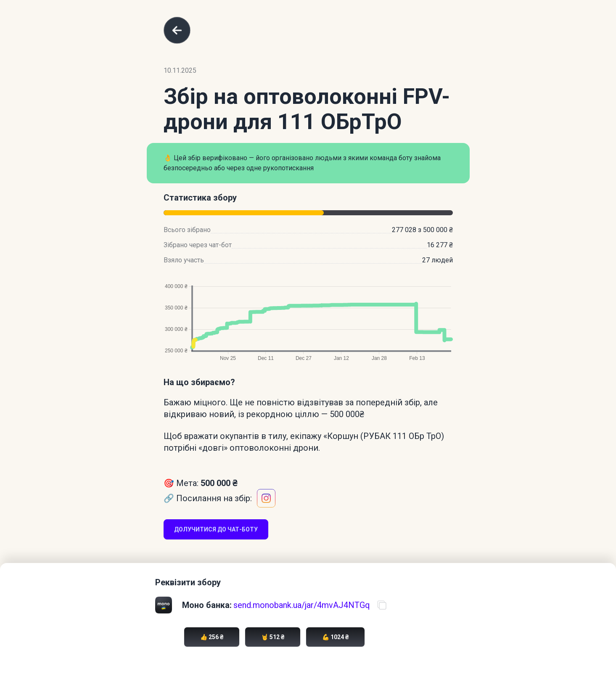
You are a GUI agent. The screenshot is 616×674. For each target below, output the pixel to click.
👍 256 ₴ (212, 637)
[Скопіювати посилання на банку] (382, 605)
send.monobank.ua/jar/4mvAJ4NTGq (302, 605)
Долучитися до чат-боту (216, 529)
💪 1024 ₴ (335, 637)
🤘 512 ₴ (273, 637)
